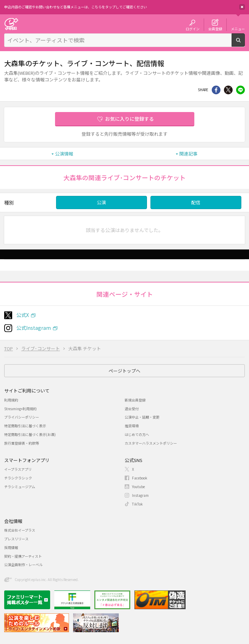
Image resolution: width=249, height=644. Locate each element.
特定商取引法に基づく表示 (25, 426)
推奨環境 (132, 426)
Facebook (140, 478)
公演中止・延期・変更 (142, 417)
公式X (23, 315)
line (240, 90)
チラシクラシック (18, 478)
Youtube (138, 487)
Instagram (140, 495)
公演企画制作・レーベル (23, 565)
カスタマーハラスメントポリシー (151, 443)
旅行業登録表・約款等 (22, 443)
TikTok (137, 504)
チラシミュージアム (20, 487)
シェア (216, 90)
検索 (245, 44)
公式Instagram (34, 328)
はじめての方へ (137, 434)
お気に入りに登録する (130, 119)
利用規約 (11, 400)
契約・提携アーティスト (23, 556)
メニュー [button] (238, 29)
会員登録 (215, 29)
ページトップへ (124, 371)
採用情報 (11, 547)
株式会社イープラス (20, 530)
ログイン (193, 29)
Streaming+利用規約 (20, 409)
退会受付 (132, 409)
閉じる (242, 7)
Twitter (228, 90)
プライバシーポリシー (22, 417)
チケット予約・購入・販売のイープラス (11, 24)
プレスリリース (16, 539)
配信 (196, 202)
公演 (101, 202)
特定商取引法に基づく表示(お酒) (30, 434)
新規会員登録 (135, 400)
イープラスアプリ (18, 469)
